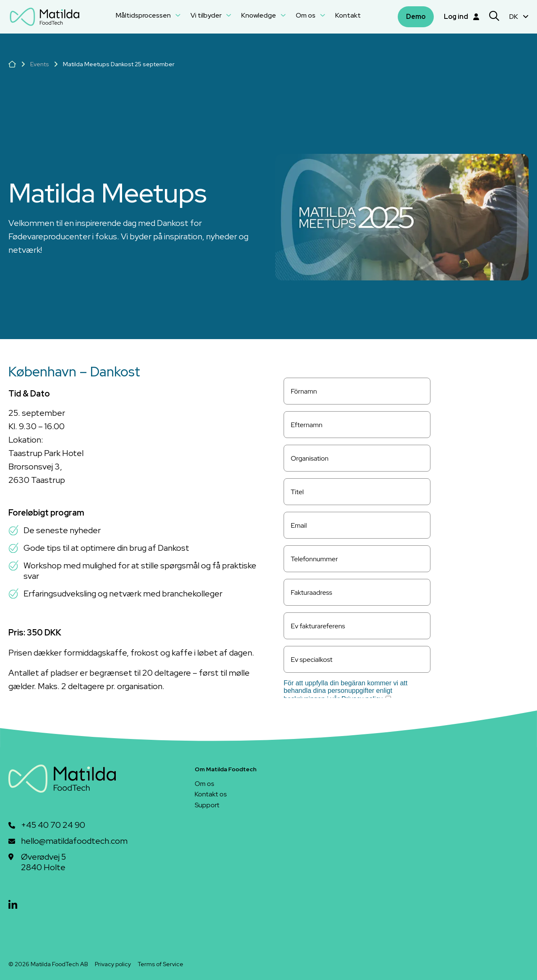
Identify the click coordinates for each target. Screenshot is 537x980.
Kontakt (348, 15)
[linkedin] (13, 905)
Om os (310, 15)
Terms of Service (160, 964)
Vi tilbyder (211, 15)
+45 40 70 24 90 (53, 825)
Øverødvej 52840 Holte (43, 862)
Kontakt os (211, 794)
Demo (416, 17)
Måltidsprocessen (148, 15)
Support (207, 805)
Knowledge (263, 15)
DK (519, 17)
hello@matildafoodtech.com (74, 841)
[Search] (494, 17)
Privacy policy (113, 964)
